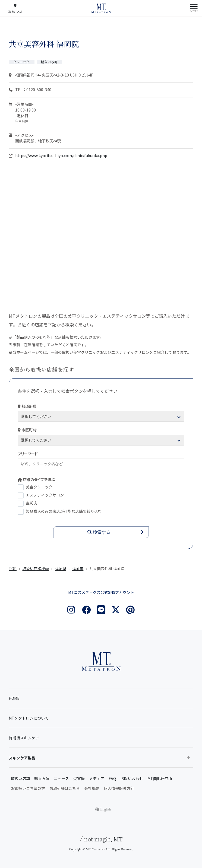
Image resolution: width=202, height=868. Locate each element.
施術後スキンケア (24, 738)
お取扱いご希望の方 (28, 789)
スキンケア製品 (22, 758)
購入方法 (42, 779)
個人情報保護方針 (119, 789)
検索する (99, 532)
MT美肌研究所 (160, 779)
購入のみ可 (49, 62)
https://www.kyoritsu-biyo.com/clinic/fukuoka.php (61, 156)
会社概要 (92, 789)
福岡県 (61, 569)
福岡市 (78, 569)
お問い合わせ (132, 779)
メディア (97, 779)
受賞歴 (79, 779)
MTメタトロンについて (29, 718)
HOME (14, 699)
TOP (13, 569)
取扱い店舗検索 (36, 569)
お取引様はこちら (65, 789)
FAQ (112, 779)
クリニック (22, 62)
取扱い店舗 (20, 779)
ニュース (61, 779)
